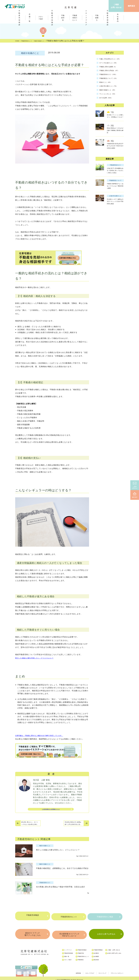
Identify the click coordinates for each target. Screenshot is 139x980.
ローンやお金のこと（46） (110, 64)
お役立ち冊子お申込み (106, 933)
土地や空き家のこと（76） (110, 88)
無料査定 (135, 495)
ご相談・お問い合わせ (119, 947)
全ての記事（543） (107, 99)
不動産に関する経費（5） (110, 68)
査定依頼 (100, 957)
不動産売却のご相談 (105, 916)
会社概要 (100, 954)
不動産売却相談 (71, 950)
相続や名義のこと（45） (110, 92)
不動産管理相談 (102, 947)
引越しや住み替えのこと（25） (109, 60)
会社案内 (100, 950)
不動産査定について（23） (110, 80)
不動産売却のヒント (69, 916)
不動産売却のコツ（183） (110, 76)
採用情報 (70, 970)
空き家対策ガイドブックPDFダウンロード (69, 933)
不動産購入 (84, 957)
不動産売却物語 (33, 916)
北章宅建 (72, 7)
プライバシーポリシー (115, 970)
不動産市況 (64, 18)
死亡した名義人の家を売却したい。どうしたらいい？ (37, 658)
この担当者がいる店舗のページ (51, 810)
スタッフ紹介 (70, 957)
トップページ (70, 947)
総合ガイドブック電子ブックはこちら (32, 933)
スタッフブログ (83, 970)
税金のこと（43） (107, 84)
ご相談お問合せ (135, 486)
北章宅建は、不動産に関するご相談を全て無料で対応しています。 (42, 735)
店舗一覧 (69, 954)
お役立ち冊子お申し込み (120, 950)
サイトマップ (98, 970)
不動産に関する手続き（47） (111, 72)
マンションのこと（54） (110, 95)
